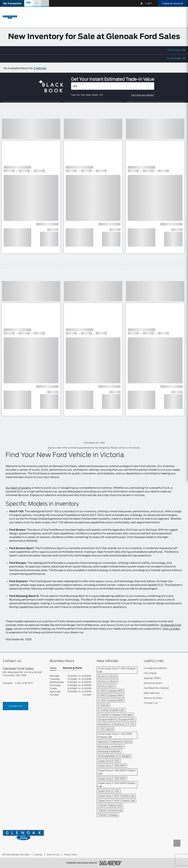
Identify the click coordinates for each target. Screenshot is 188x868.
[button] (12, 3)
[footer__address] (23, 674)
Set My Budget (174, 58)
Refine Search (175, 50)
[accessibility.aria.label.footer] (111, 863)
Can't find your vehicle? (143, 95)
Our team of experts (18, 488)
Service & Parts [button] (72, 668)
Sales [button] (53, 668)
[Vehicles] (113, 86)
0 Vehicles (40, 68)
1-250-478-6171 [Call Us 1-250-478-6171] (24, 683)
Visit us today (171, 629)
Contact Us (16, 706)
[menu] (181, 17)
